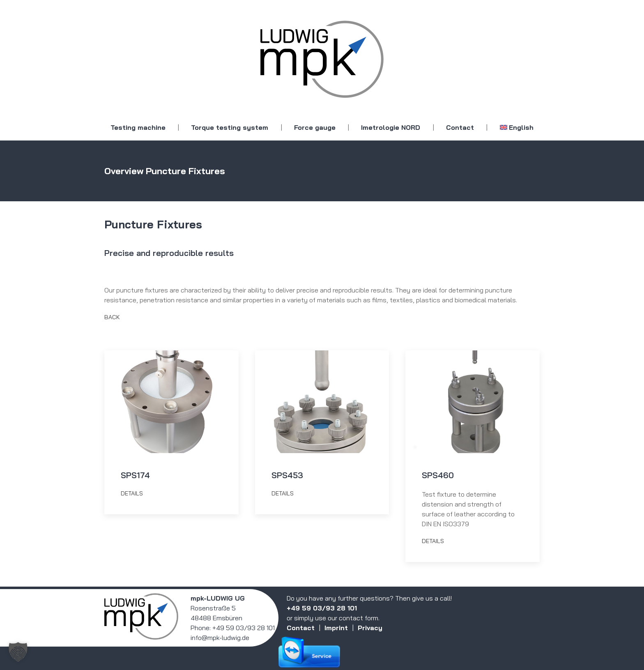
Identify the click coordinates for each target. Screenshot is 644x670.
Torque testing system (230, 127)
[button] (18, 652)
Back (112, 317)
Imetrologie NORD (391, 127)
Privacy (370, 628)
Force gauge (315, 127)
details (132, 493)
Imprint (336, 628)
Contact (460, 127)
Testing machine (138, 127)
